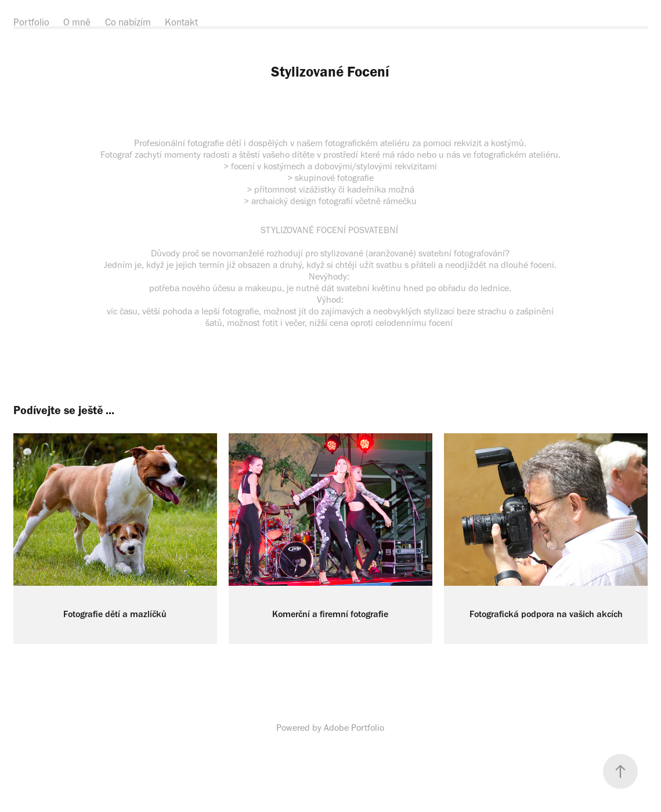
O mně (77, 22)
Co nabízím (128, 22)
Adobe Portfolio (354, 728)
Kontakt (181, 22)
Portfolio (31, 22)
